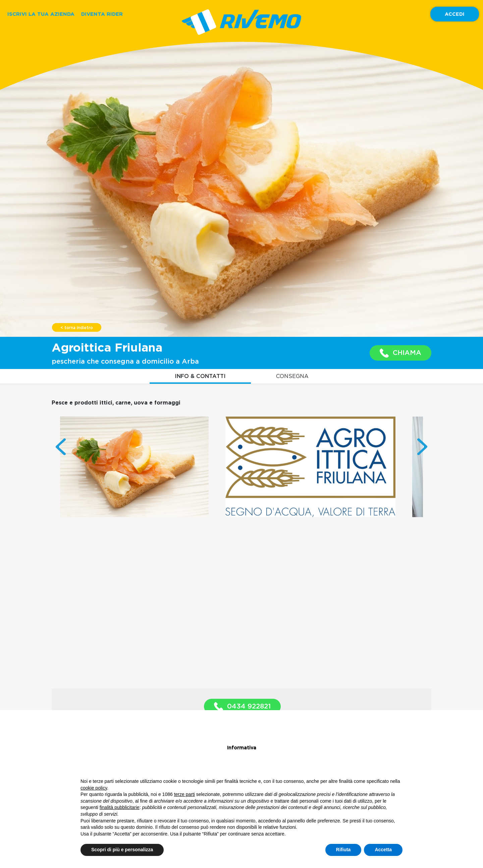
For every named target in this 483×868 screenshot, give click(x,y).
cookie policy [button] (94, 788)
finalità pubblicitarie (120, 807)
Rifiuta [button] (343, 850)
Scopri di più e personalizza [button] (122, 850)
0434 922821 (242, 707)
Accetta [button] (383, 850)
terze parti (184, 794)
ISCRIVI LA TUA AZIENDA (41, 14)
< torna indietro (77, 328)
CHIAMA (400, 353)
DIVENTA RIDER (102, 14)
